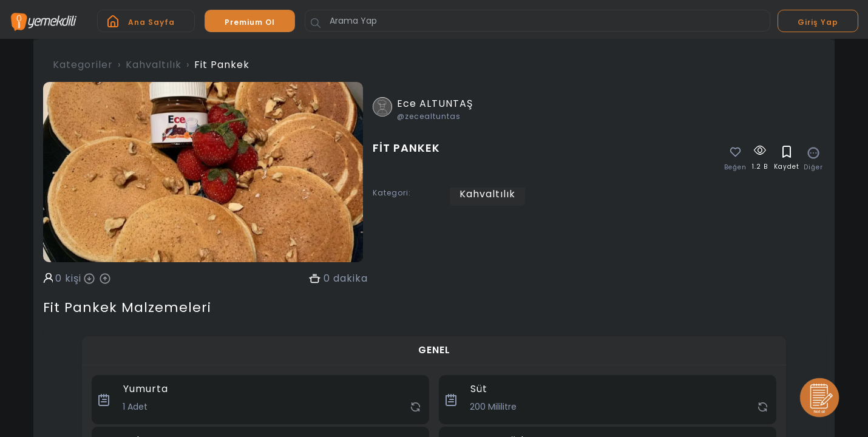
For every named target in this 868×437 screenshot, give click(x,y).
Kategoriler (83, 65)
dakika (351, 279)
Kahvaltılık (154, 65)
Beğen (735, 168)
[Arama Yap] (537, 21)
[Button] (316, 23)
